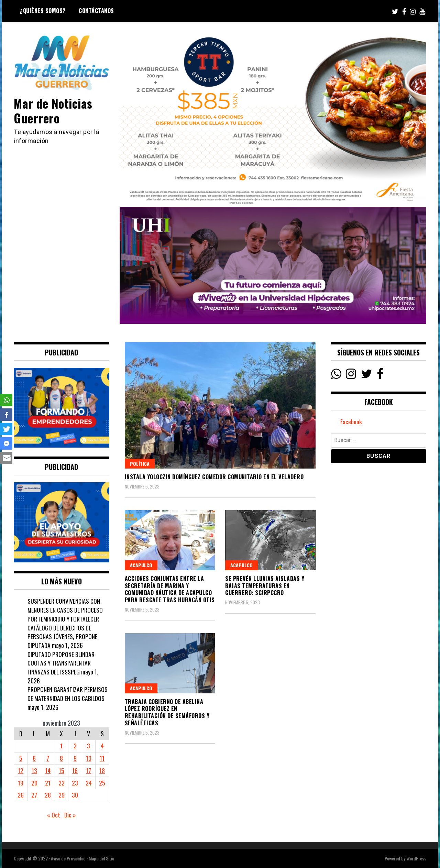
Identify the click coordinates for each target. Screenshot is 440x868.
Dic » (70, 815)
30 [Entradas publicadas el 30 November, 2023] (75, 795)
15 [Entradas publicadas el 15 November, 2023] (62, 770)
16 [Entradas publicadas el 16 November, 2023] (75, 770)
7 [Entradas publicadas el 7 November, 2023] (48, 758)
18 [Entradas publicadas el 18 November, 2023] (102, 770)
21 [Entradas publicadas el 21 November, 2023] (48, 783)
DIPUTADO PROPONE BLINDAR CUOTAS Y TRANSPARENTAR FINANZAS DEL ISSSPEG (61, 663)
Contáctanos (96, 11)
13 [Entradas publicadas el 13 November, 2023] (34, 770)
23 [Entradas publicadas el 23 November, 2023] (75, 783)
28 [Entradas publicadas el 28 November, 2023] (48, 795)
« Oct (54, 815)
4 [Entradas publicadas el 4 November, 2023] (102, 746)
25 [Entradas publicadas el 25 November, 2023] (102, 783)
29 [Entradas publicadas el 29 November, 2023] (62, 795)
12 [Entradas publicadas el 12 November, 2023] (21, 770)
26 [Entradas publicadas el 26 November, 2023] (21, 795)
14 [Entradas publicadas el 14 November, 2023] (48, 770)
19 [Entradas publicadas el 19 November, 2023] (21, 783)
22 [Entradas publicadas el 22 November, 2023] (62, 783)
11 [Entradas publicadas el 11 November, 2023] (102, 758)
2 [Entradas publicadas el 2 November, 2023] (75, 746)
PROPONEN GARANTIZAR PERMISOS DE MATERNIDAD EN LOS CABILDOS (68, 694)
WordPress (416, 858)
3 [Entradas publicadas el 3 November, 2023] (89, 746)
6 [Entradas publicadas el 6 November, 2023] (34, 758)
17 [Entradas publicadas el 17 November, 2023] (89, 770)
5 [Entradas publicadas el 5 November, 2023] (21, 758)
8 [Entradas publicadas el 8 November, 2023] (61, 758)
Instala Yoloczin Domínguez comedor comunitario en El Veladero (214, 477)
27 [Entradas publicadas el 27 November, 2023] (34, 795)
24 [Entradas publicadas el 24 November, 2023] (89, 783)
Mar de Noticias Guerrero (54, 110)
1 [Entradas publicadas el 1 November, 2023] (61, 746)
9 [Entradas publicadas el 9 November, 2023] (75, 758)
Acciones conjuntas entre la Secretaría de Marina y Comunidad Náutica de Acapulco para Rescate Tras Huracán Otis (170, 589)
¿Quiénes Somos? (43, 11)
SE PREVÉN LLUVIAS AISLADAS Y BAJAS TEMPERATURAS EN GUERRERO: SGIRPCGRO (265, 586)
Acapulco (141, 565)
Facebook (351, 422)
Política (140, 464)
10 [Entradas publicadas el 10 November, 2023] (89, 758)
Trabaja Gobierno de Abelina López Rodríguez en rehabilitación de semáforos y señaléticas (167, 712)
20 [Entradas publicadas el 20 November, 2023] (34, 783)
